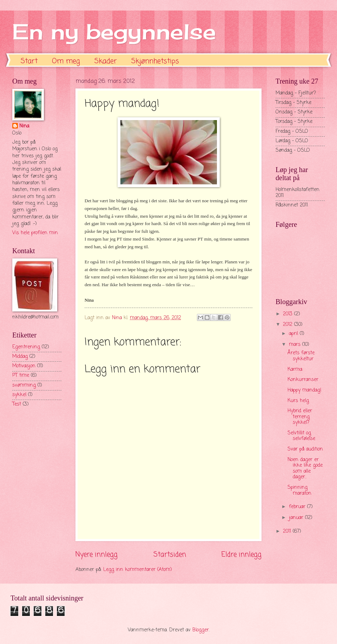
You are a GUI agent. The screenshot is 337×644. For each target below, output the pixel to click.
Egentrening (26, 347)
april (294, 334)
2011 (288, 531)
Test (17, 404)
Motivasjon (24, 366)
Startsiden (170, 555)
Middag (20, 357)
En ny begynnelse (114, 31)
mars (296, 345)
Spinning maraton (299, 491)
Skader (106, 61)
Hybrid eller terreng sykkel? (300, 417)
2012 (289, 325)
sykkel (19, 395)
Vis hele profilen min (35, 233)
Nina (24, 126)
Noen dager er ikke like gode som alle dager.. (305, 469)
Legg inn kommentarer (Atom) (138, 570)
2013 (289, 314)
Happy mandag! (305, 390)
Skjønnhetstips (155, 61)
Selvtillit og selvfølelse (301, 436)
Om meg (66, 61)
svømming (24, 385)
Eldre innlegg (242, 555)
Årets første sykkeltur (301, 356)
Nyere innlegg (97, 555)
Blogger (201, 630)
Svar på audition (305, 449)
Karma (295, 370)
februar (298, 507)
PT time (21, 376)
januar (297, 518)
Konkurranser (303, 380)
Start (29, 61)
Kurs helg (298, 401)
